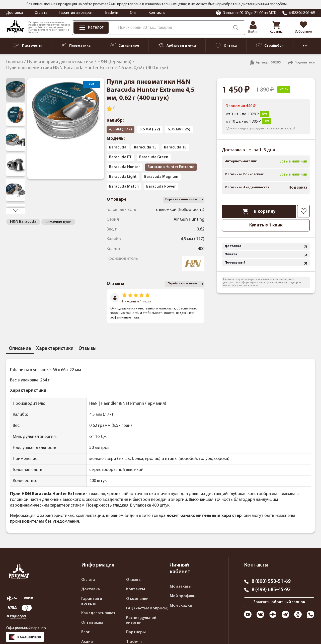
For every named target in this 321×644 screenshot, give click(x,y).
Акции (87, 642)
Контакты (157, 13)
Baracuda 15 (145, 147)
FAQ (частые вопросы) (147, 608)
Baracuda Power (161, 187)
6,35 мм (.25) (179, 129)
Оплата (41, 13)
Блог (86, 632)
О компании (137, 599)
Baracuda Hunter (125, 167)
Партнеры (136, 632)
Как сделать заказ (98, 613)
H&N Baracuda (23, 222)
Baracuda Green (154, 157)
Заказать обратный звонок (279, 602)
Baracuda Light (123, 177)
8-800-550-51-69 (302, 13)
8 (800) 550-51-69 (271, 582)
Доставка (15, 13)
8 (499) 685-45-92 (271, 590)
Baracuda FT (120, 157)
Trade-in (111, 13)
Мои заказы (181, 587)
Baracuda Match (124, 187)
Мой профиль (183, 596)
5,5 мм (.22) (150, 129)
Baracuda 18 (175, 147)
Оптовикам (92, 623)
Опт (133, 13)
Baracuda (118, 147)
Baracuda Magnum (161, 177)
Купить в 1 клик (266, 225)
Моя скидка (181, 606)
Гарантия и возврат (76, 13)
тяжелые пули (58, 222)
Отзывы (134, 580)
